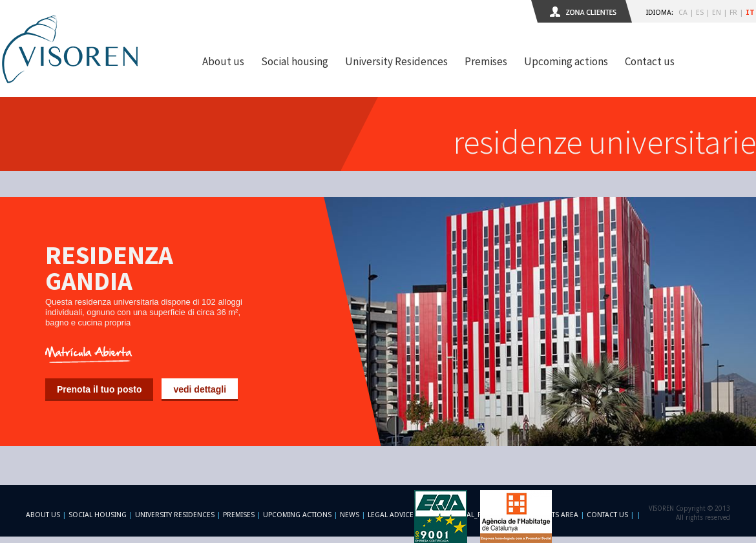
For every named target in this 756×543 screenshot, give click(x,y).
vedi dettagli (200, 389)
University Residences (396, 61)
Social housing (295, 61)
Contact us (650, 61)
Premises (486, 61)
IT (750, 13)
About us (223, 61)
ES (700, 13)
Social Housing (99, 515)
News (350, 515)
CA (683, 13)
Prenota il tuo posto (99, 389)
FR (733, 13)
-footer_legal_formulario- (473, 515)
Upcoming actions (566, 61)
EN (717, 13)
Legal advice (391, 515)
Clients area (556, 515)
